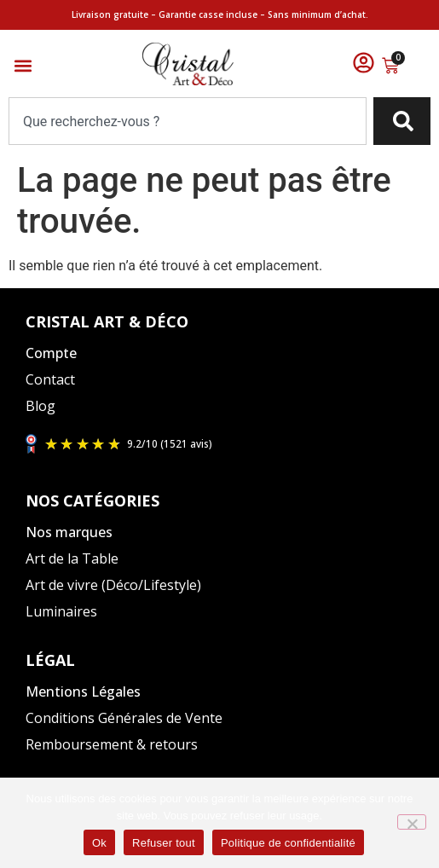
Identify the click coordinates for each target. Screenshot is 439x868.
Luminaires (61, 611)
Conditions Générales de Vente (124, 718)
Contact (50, 379)
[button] (23, 66)
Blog (40, 406)
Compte (51, 353)
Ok (99, 843)
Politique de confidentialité (288, 843)
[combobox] (188, 121)
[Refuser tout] (412, 822)
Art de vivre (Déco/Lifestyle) (113, 585)
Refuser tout (164, 843)
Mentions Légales (83, 692)
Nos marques (69, 532)
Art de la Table (72, 558)
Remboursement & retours (112, 744)
